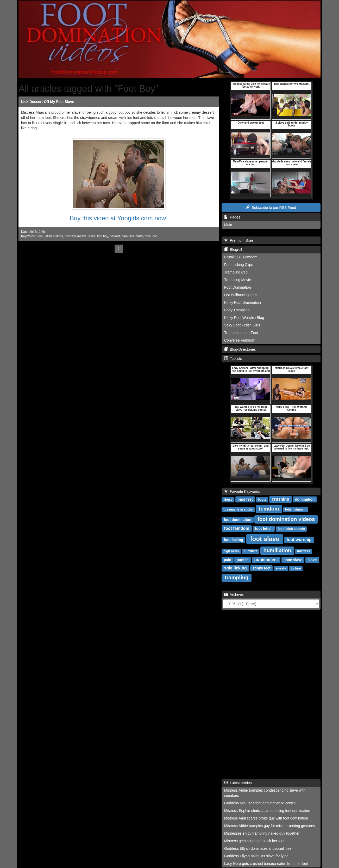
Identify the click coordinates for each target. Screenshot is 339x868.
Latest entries (238, 783)
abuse (228, 500)
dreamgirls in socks (238, 509)
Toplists (233, 359)
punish (243, 560)
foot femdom (237, 528)
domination (305, 499)
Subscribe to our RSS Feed (271, 208)
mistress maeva (76, 236)
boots (262, 500)
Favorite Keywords (242, 491)
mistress (303, 551)
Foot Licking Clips (239, 265)
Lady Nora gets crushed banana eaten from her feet (266, 864)
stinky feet (262, 568)
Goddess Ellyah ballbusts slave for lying (256, 856)
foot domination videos (286, 519)
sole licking (236, 568)
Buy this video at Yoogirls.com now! (119, 218)
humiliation (277, 550)
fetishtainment (296, 509)
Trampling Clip (236, 272)
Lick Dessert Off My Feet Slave (48, 102)
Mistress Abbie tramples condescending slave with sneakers (265, 793)
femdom (269, 509)
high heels (231, 551)
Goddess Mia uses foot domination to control (260, 803)
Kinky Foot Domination (243, 302)
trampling (237, 578)
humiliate (251, 551)
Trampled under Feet (241, 333)
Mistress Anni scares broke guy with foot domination (266, 818)
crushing (281, 499)
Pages (232, 217)
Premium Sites (239, 240)
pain (227, 560)
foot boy (102, 236)
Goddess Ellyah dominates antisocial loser (258, 848)
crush (139, 236)
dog (155, 236)
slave (92, 236)
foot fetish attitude (291, 529)
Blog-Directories (240, 349)
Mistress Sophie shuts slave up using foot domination (267, 811)
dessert (115, 236)
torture (296, 568)
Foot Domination (238, 287)
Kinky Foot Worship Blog (244, 318)
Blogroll (233, 250)
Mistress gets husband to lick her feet (254, 841)
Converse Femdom (240, 340)
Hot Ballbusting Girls (241, 295)
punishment (266, 560)
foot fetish (264, 529)
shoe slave (293, 560)
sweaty (281, 568)
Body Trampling (237, 310)
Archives (234, 594)
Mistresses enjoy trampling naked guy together (262, 833)
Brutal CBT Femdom (241, 257)
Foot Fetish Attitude (50, 236)
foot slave (265, 539)
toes (148, 236)
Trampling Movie (238, 280)
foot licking (233, 540)
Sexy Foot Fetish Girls (242, 325)
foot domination (237, 520)
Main (228, 225)
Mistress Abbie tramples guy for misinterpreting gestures (270, 826)
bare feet (128, 236)
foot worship (299, 540)
